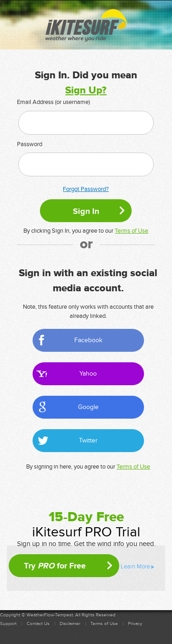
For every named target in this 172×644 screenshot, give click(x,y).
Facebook (88, 340)
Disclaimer (70, 624)
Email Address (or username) (53, 102)
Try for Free (55, 566)
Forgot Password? (86, 189)
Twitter (88, 440)
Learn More (135, 567)
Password (30, 144)
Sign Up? (86, 90)
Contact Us (38, 624)
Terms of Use (131, 231)
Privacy (135, 624)
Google (88, 407)
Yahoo (88, 374)
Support (8, 624)
